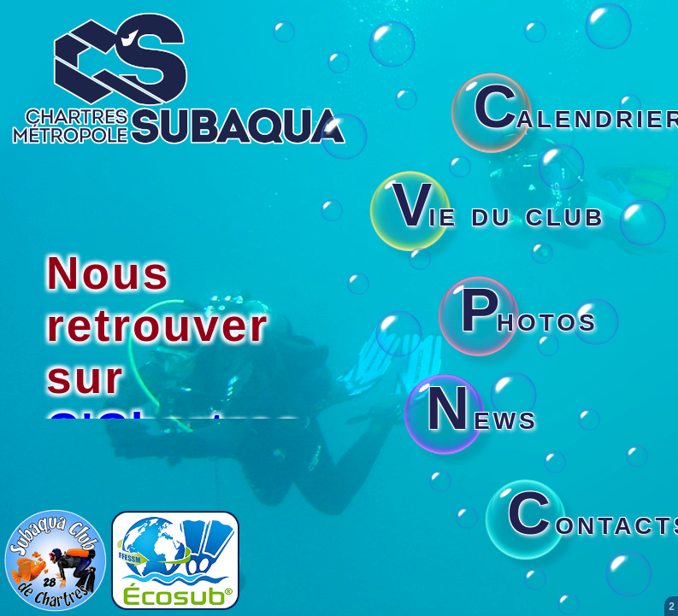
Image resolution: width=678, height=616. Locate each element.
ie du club (498, 214)
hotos (529, 319)
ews (482, 417)
